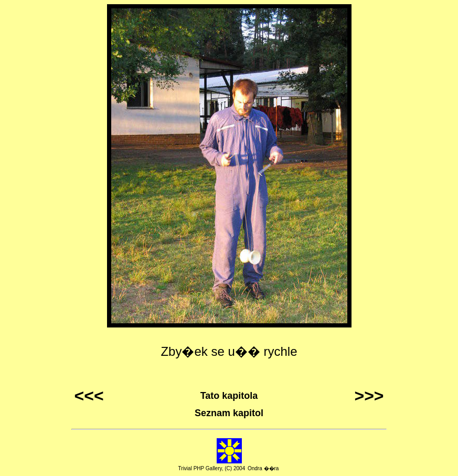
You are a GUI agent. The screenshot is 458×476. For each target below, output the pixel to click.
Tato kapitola (229, 396)
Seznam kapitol (229, 413)
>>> (369, 396)
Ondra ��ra (263, 468)
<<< (89, 396)
